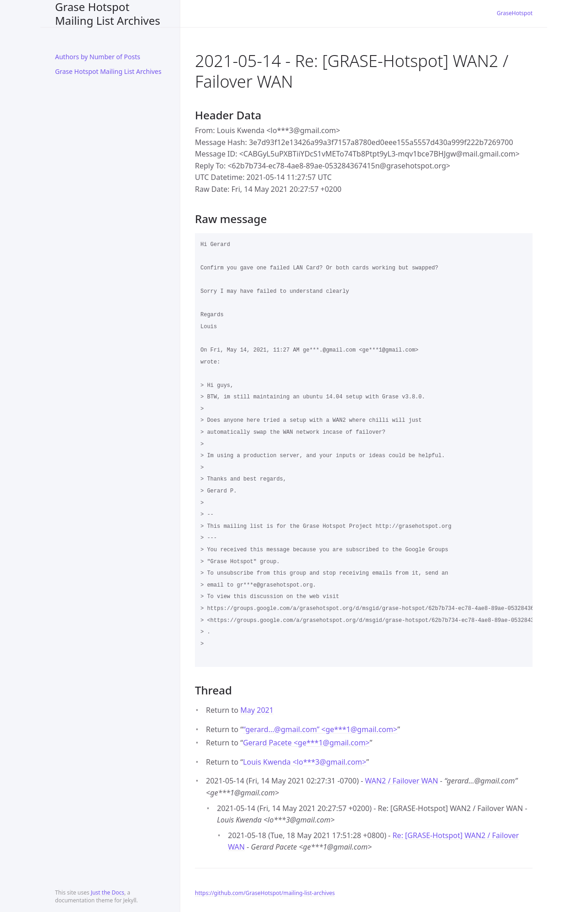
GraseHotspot (515, 13)
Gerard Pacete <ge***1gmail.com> (306, 743)
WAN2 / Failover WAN (402, 781)
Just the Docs (108, 892)
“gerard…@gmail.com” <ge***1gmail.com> (320, 729)
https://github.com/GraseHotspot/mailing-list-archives (265, 893)
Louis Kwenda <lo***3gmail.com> (305, 762)
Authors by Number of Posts (98, 57)
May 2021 (257, 710)
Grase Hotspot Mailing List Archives (108, 14)
